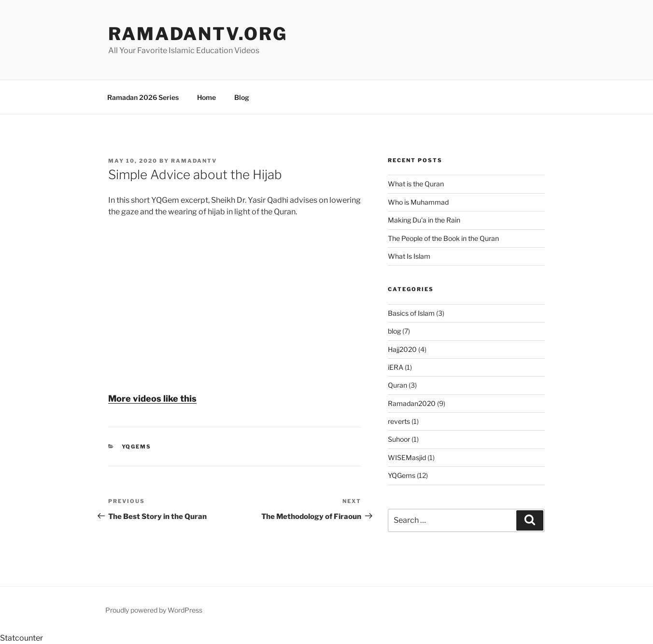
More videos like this (152, 399)
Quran (397, 385)
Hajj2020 (402, 349)
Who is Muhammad (418, 202)
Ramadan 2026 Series (143, 97)
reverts (399, 421)
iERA (396, 367)
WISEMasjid (407, 457)
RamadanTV (194, 161)
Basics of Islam (411, 313)
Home (206, 97)
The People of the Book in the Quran (443, 238)
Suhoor (399, 439)
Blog (242, 97)
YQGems (137, 447)
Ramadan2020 (412, 403)
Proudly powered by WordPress (154, 610)
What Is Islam (409, 256)
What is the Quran (416, 184)
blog (394, 331)
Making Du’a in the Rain (424, 220)
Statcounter (21, 638)
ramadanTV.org (198, 34)
